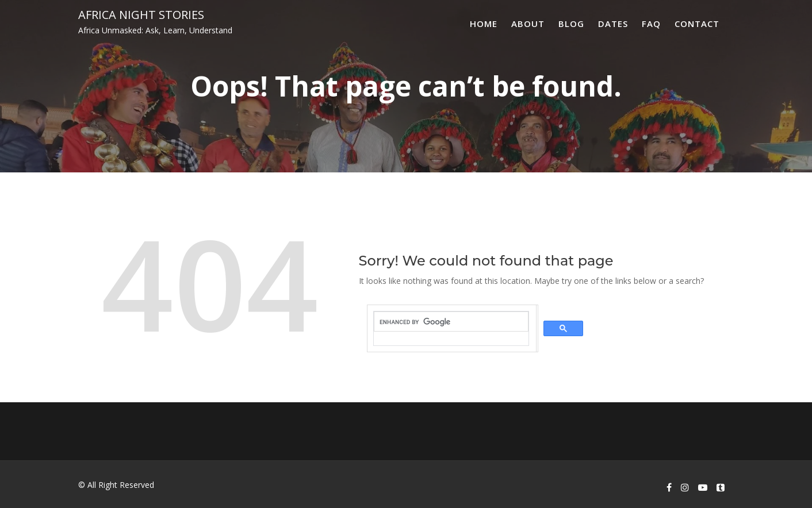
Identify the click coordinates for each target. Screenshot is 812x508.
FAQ (651, 24)
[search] (451, 322)
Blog (571, 24)
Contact (697, 24)
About (528, 24)
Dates (613, 24)
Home (484, 24)
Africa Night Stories (141, 15)
